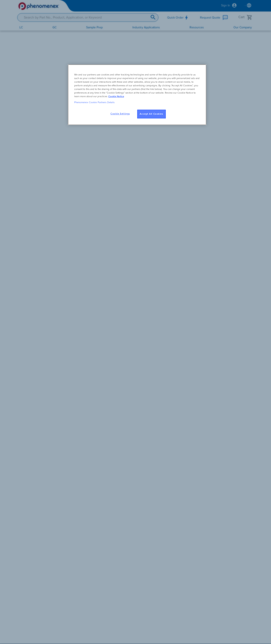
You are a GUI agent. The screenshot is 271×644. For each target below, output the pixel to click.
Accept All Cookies (151, 114)
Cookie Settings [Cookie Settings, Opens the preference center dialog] (120, 114)
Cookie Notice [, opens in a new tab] (116, 96)
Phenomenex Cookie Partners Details (94, 102)
